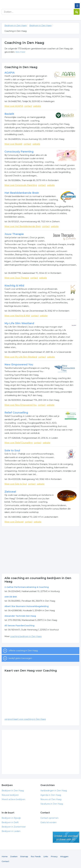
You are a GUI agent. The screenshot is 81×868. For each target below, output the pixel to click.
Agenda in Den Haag (51, 795)
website (37, 106)
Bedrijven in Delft (10, 822)
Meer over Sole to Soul (16, 484)
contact (28, 106)
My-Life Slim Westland (19, 323)
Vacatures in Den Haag (52, 804)
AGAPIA (10, 73)
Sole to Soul (12, 451)
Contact (5, 861)
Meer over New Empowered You (21, 405)
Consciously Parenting (19, 152)
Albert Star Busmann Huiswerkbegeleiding (27, 606)
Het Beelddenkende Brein (22, 193)
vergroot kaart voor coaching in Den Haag (25, 719)
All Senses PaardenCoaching (19, 626)
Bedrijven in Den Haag (22, 3)
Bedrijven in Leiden (11, 831)
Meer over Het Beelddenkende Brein (23, 226)
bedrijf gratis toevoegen (20, 658)
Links (46, 856)
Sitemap (24, 856)
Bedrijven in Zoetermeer (14, 827)
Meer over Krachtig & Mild (17, 316)
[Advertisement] (41, 550)
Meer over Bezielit (13, 144)
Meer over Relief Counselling (19, 443)
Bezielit (9, 114)
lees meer (20, 52)
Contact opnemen (49, 818)
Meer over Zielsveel (14, 522)
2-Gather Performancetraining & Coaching (27, 587)
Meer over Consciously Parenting (21, 185)
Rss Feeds (36, 856)
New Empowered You (19, 365)
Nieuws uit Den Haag (51, 799)
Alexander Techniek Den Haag (20, 616)
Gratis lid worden (48, 822)
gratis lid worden (66, 837)
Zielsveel (10, 492)
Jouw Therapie (14, 234)
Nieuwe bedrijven (10, 795)
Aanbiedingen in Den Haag (54, 791)
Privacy (54, 856)
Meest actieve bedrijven (13, 799)
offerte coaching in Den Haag (23, 651)
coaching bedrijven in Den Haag (26, 636)
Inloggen (64, 856)
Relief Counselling (16, 413)
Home (5, 856)
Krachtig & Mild (14, 286)
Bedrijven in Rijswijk (11, 818)
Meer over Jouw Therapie (17, 278)
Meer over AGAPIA (14, 106)
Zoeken (14, 856)
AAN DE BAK (11, 597)
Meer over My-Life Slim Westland (21, 357)
